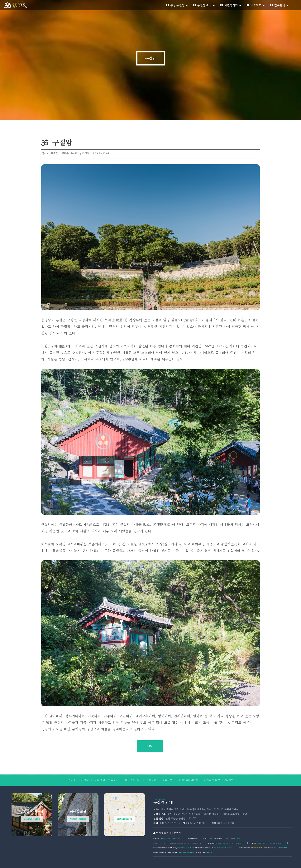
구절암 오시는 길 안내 (107, 780)
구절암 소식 (204, 5)
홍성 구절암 (177, 5)
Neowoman (282, 848)
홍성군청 (151, 780)
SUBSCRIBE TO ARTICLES (231, 843)
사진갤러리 (231, 5)
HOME (150, 746)
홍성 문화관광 (133, 780)
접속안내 (279, 5)
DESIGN (209, 853)
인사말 (85, 780)
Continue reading (32, 819)
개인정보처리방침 (188, 780)
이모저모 (256, 5)
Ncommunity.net (187, 853)
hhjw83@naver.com (170, 839)
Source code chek (223, 848)
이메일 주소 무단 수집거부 (219, 780)
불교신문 (167, 780)
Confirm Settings (186, 848)
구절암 (151, 58)
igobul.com (258, 848)
